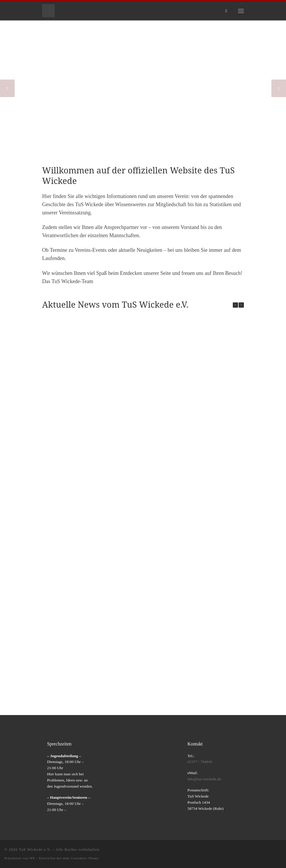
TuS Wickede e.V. (35, 849)
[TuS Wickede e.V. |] (48, 10)
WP (32, 858)
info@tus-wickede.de (204, 779)
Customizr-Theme (85, 858)
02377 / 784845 (200, 762)
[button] (241, 305)
